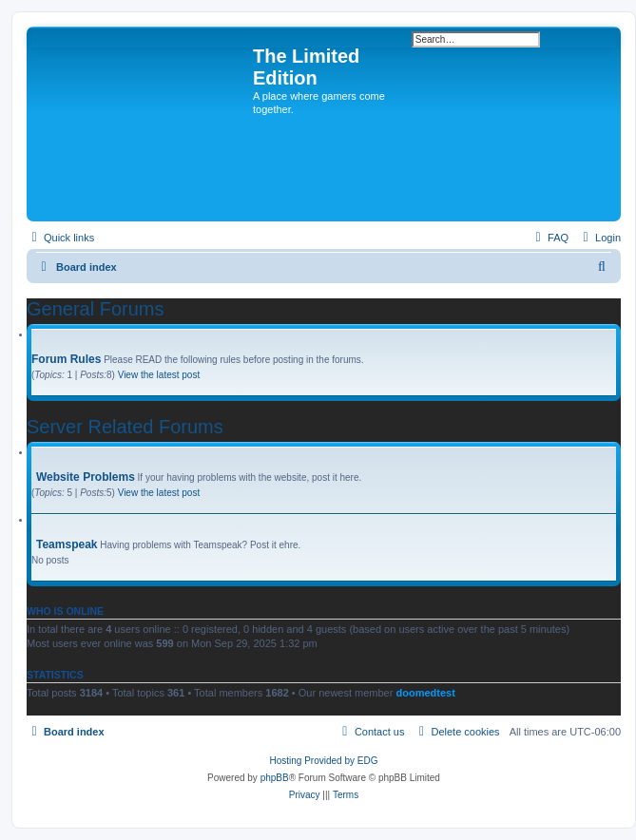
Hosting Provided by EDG (324, 761)
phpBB (275, 778)
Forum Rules (66, 359)
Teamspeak (67, 544)
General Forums (96, 309)
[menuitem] (599, 238)
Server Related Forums (125, 427)
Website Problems (86, 477)
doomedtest (425, 693)
